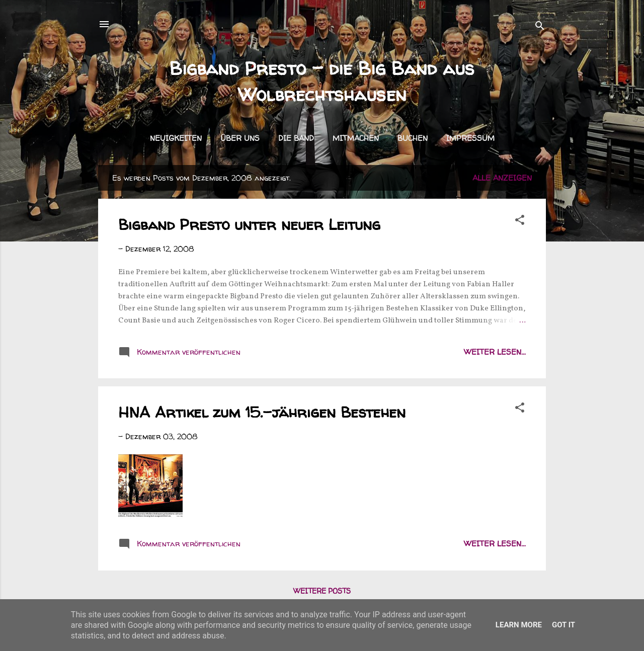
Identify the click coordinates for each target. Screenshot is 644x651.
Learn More (519, 625)
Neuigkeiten (176, 138)
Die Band (296, 138)
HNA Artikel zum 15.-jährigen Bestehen (262, 412)
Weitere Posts (322, 591)
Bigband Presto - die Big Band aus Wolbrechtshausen (322, 81)
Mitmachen (356, 138)
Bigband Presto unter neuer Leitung (249, 224)
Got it (563, 625)
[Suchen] (540, 27)
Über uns (240, 138)
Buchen (413, 138)
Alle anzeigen (502, 178)
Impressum (470, 138)
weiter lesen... (495, 352)
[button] (520, 222)
